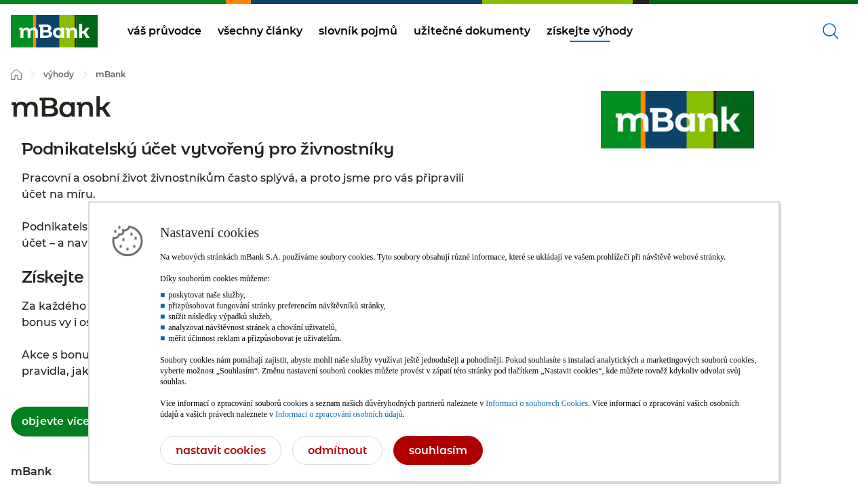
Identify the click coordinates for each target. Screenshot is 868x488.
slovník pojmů (358, 31)
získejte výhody (590, 31)
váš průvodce (164, 31)
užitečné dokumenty (472, 31)
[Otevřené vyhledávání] (831, 31)
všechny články (260, 31)
